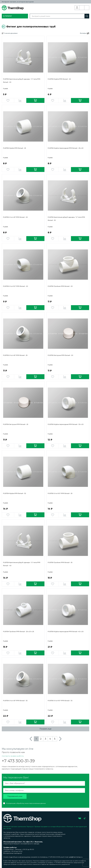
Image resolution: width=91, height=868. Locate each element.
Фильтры (85, 33)
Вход (77, 8)
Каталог (7, 16)
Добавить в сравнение (20, 100)
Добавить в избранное (8, 100)
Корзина (87, 8)
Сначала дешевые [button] (10, 33)
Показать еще (45, 729)
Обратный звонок (82, 8)
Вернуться (4, 27)
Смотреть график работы (13, 756)
